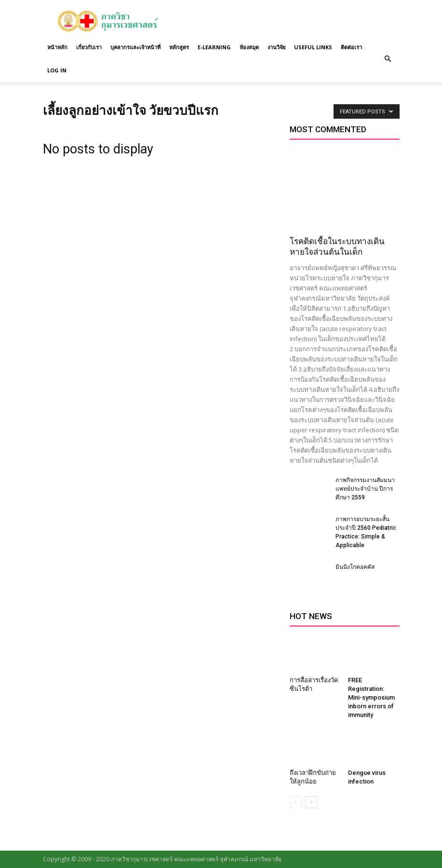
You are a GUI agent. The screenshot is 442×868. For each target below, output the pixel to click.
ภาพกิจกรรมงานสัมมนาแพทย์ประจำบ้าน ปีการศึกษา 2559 (365, 489)
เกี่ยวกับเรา (89, 47)
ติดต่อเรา (351, 47)
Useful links (313, 47)
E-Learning (214, 47)
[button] (388, 59)
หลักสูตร (179, 47)
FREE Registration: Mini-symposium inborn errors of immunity (371, 697)
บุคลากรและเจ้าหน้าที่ (135, 47)
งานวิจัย (276, 47)
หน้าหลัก (57, 47)
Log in (57, 70)
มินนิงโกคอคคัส (355, 567)
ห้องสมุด (249, 47)
